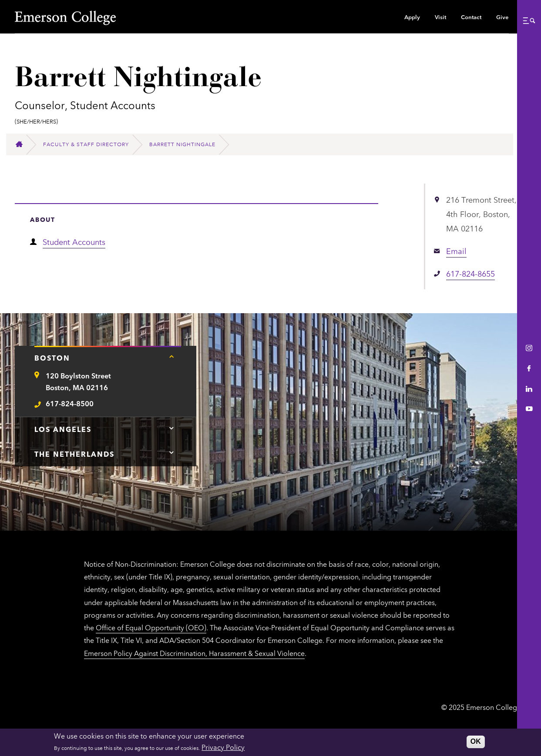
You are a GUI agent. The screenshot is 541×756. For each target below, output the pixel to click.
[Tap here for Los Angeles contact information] (171, 428)
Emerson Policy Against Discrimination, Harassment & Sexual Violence (194, 653)
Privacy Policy (223, 747)
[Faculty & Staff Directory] (90, 144)
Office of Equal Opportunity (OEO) (151, 627)
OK (476, 741)
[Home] (23, 144)
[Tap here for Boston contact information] (171, 357)
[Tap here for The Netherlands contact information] (171, 453)
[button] (529, 20)
